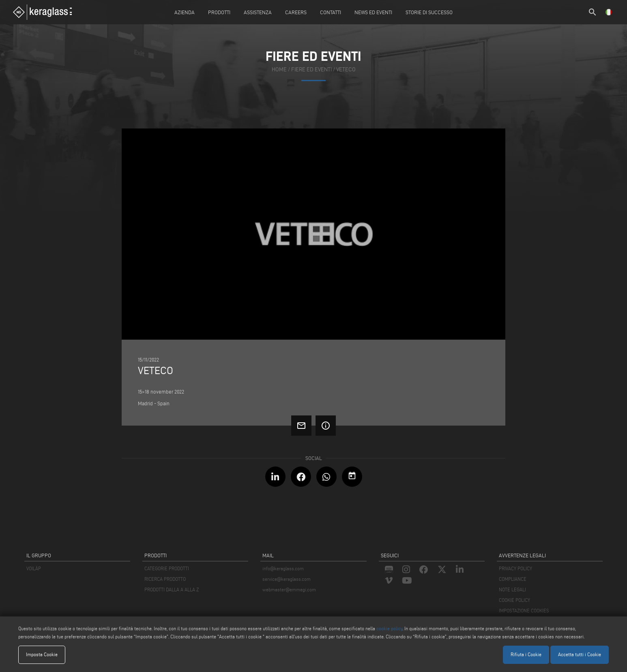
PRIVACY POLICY (515, 568)
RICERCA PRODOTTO (165, 579)
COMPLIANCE (513, 579)
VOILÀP (34, 568)
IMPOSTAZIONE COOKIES (524, 611)
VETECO (346, 70)
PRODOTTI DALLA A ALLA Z (172, 590)
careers (296, 12)
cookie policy (389, 628)
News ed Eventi (373, 12)
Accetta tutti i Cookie (580, 654)
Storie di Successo (429, 12)
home (279, 70)
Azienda (185, 12)
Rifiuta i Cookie (526, 654)
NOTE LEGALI (512, 590)
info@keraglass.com (283, 568)
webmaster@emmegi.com (289, 590)
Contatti (331, 12)
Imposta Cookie (42, 654)
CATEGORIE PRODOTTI (167, 568)
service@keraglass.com (287, 579)
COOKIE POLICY (514, 600)
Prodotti (219, 12)
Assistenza (258, 12)
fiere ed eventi (311, 70)
